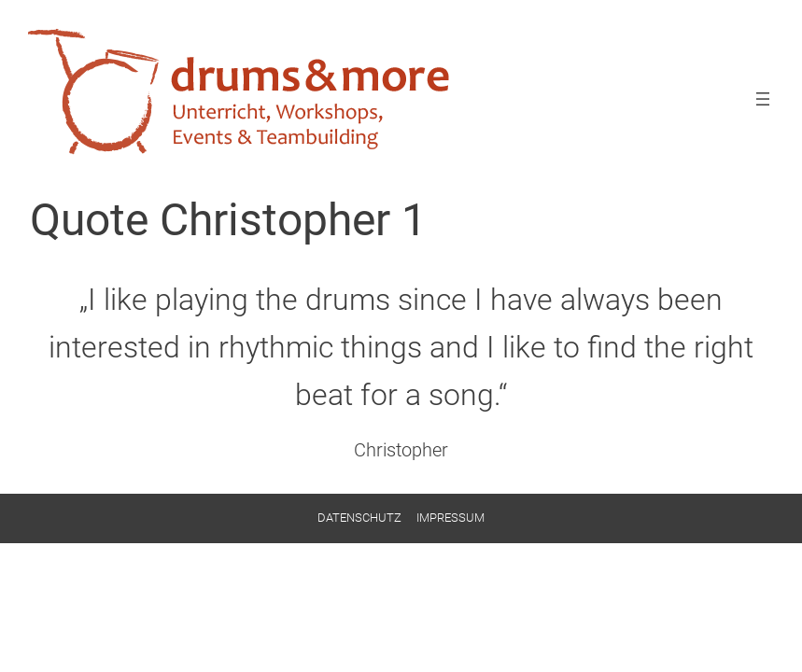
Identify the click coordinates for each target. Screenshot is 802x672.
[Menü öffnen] (763, 99)
